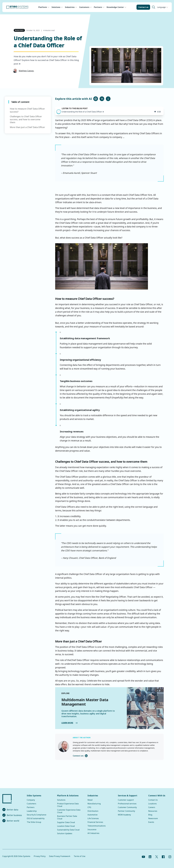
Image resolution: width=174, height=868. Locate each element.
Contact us (143, 7)
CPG (89, 807)
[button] (59, 112)
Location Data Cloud (66, 826)
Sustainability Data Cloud (68, 830)
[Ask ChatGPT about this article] (96, 99)
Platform (43, 7)
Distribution (93, 811)
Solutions (56, 7)
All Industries (93, 833)
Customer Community (127, 807)
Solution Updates (65, 833)
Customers (84, 7)
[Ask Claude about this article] (102, 99)
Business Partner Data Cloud (67, 817)
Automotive (93, 815)
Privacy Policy (40, 856)
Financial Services (95, 822)
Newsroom (153, 818)
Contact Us (153, 800)
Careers (152, 807)
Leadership (32, 811)
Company (31, 800)
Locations (152, 804)
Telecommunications (97, 826)
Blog (150, 815)
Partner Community (126, 811)
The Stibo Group (34, 822)
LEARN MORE (65, 723)
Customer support (126, 800)
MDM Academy (124, 815)
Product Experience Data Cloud (68, 805)
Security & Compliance (37, 815)
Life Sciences (93, 818)
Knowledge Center (115, 7)
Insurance (92, 830)
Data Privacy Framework (60, 856)
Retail (90, 800)
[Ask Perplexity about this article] (108, 99)
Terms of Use (80, 856)
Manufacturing (94, 804)
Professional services (127, 804)
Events (151, 822)
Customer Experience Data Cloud (69, 811)
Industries (70, 7)
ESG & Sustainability (36, 818)
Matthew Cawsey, (26, 71)
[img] (155, 112)
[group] (109, 111)
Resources (153, 811)
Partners (98, 7)
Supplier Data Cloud (66, 822)
